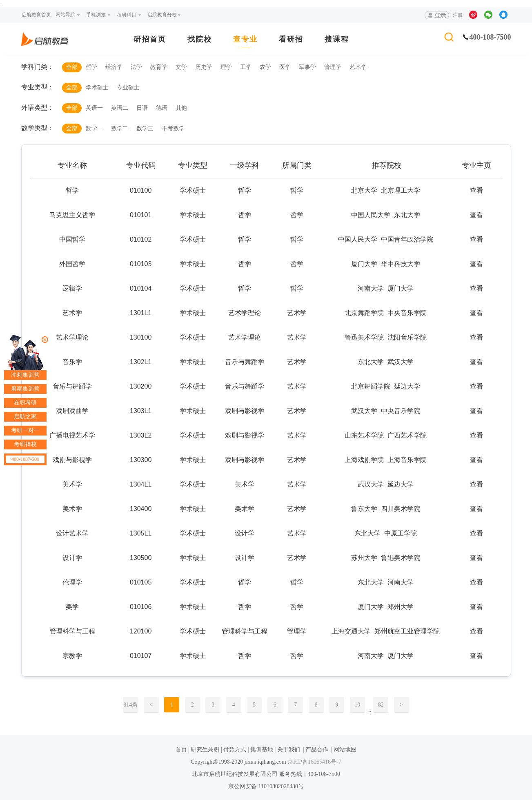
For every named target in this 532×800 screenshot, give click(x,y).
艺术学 (358, 67)
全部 (72, 67)
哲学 (91, 67)
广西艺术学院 (407, 435)
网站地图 (345, 750)
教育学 (159, 67)
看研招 (291, 39)
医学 (285, 67)
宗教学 (72, 656)
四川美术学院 (401, 509)
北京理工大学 (401, 190)
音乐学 (72, 362)
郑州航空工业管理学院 (407, 631)
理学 (226, 67)
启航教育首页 (36, 15)
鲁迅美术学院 (364, 337)
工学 (246, 67)
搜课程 (337, 39)
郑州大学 (401, 607)
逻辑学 (72, 288)
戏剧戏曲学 (72, 411)
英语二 (120, 108)
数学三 (145, 128)
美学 (72, 607)
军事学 (307, 67)
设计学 (72, 558)
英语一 (94, 108)
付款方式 (235, 750)
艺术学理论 (72, 337)
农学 (265, 67)
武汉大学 (401, 362)
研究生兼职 (205, 750)
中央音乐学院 (407, 313)
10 (357, 705)
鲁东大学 (364, 509)
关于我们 (289, 750)
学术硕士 (97, 88)
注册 (458, 15)
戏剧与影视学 (72, 460)
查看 (476, 190)
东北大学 (407, 215)
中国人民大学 (371, 215)
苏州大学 (364, 558)
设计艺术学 (72, 533)
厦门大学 (364, 264)
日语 (142, 108)
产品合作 (317, 750)
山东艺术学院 (364, 435)
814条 (130, 705)
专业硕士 (128, 88)
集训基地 (262, 750)
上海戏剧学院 (364, 460)
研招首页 (150, 39)
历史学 (204, 67)
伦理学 (72, 582)
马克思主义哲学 (72, 215)
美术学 (72, 484)
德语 (162, 108)
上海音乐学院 (407, 460)
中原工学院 (401, 533)
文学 (181, 67)
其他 (181, 108)
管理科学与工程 (72, 631)
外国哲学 (72, 264)
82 (381, 705)
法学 (136, 67)
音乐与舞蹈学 (72, 386)
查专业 (245, 39)
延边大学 (407, 386)
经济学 (114, 67)
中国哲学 (72, 239)
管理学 (333, 67)
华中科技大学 (401, 264)
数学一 (94, 128)
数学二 (120, 128)
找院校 (200, 39)
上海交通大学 (351, 631)
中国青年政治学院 (407, 239)
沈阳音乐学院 (407, 337)
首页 (181, 750)
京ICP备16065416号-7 (314, 762)
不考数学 (173, 128)
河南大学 (371, 288)
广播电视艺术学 (72, 435)
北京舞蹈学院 (364, 313)
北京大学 (364, 190)
